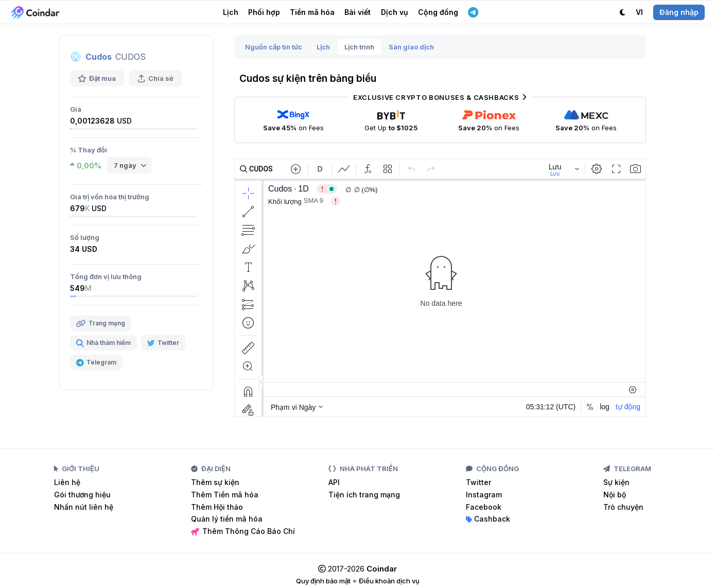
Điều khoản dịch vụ (389, 581)
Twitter (478, 482)
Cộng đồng (438, 12)
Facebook (484, 507)
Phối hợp (264, 12)
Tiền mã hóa (312, 12)
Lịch (231, 12)
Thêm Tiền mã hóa (225, 495)
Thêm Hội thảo (217, 507)
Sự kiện (616, 482)
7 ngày (125, 165)
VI (639, 12)
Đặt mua (97, 78)
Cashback (488, 519)
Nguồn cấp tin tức (274, 47)
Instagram (484, 495)
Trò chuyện (623, 507)
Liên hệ (67, 482)
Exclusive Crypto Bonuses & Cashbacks (440, 97)
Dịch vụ (395, 12)
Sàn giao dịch (411, 47)
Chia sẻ (155, 78)
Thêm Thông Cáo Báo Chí (243, 531)
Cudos (99, 57)
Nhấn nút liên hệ (84, 507)
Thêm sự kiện (215, 482)
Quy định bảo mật (323, 581)
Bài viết (357, 12)
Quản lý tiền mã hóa (227, 519)
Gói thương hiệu (82, 495)
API (334, 482)
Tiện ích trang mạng (364, 495)
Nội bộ (615, 495)
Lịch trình (359, 47)
